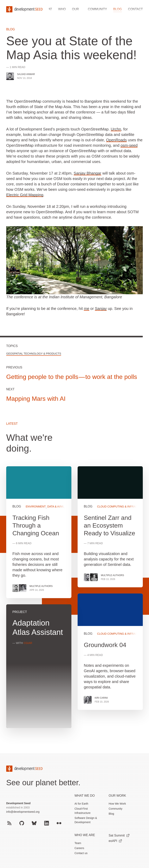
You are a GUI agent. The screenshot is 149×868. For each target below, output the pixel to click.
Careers (79, 848)
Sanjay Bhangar (87, 173)
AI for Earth (81, 804)
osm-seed (129, 145)
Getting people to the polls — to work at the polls (72, 377)
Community (97, 9)
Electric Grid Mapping (25, 195)
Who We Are (85, 835)
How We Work (117, 804)
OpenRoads (117, 140)
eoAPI (115, 841)
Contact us (81, 853)
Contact (135, 9)
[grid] (74, 600)
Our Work (117, 796)
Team (78, 843)
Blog (117, 9)
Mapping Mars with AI (36, 399)
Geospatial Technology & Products (34, 354)
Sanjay (101, 309)
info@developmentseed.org (23, 812)
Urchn (116, 129)
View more (110, 652)
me (87, 309)
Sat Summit (119, 835)
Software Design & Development (86, 820)
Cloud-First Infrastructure (82, 811)
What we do (85, 796)
